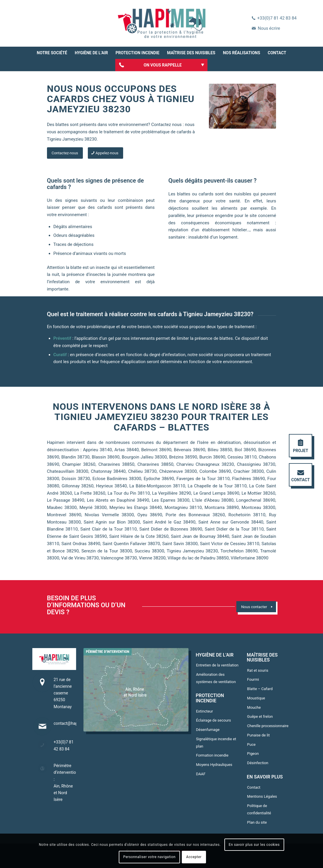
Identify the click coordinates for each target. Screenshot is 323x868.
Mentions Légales (262, 796)
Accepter (194, 857)
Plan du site (257, 822)
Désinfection (258, 763)
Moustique (256, 698)
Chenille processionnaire (268, 726)
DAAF (201, 774)
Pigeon (253, 754)
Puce (251, 744)
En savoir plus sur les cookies (254, 845)
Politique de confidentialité (259, 809)
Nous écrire (269, 28)
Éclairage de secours (214, 720)
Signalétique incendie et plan (216, 743)
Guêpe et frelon (260, 716)
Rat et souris (258, 670)
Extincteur (205, 711)
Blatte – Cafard (260, 689)
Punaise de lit (259, 735)
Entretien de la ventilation (217, 665)
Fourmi (253, 679)
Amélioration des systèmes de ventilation (216, 678)
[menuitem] (52, 53)
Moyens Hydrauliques (214, 765)
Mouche (254, 707)
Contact (254, 787)
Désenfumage (208, 730)
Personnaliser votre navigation (149, 857)
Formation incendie (212, 755)
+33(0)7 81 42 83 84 (277, 18)
